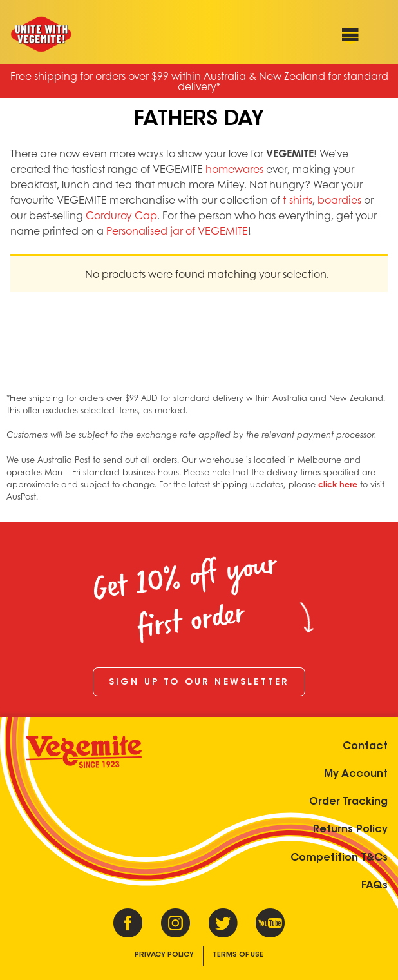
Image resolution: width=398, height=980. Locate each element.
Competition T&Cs (339, 858)
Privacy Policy (164, 955)
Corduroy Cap (121, 215)
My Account (356, 774)
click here (338, 484)
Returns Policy (350, 830)
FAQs (374, 886)
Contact (365, 747)
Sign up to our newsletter (199, 683)
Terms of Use (238, 955)
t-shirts (298, 200)
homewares (234, 169)
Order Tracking (348, 802)
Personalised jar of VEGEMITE (177, 230)
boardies (339, 200)
